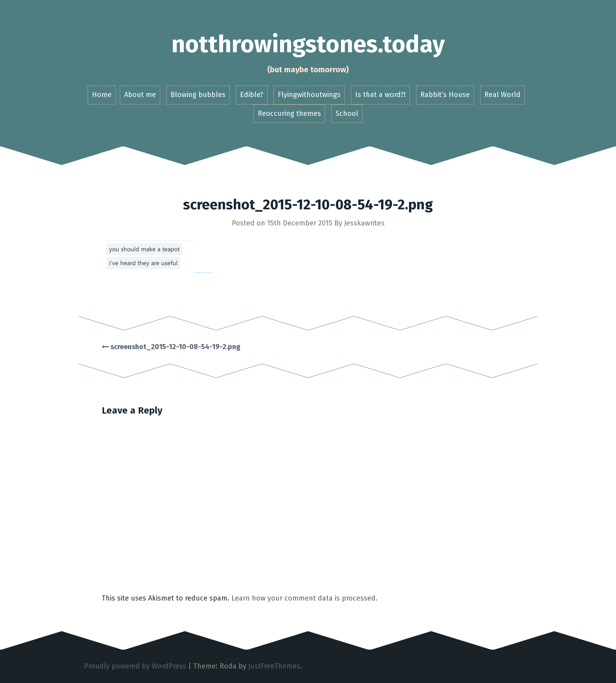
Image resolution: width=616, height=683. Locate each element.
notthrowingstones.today (308, 44)
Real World (502, 95)
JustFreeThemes (274, 666)
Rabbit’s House (445, 95)
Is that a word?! (380, 95)
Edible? (252, 95)
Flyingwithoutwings (309, 95)
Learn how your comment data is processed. (304, 598)
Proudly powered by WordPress (135, 666)
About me (140, 95)
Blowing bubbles (198, 95)
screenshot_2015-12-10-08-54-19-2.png (171, 347)
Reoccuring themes (289, 114)
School (347, 114)
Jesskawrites (364, 223)
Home (102, 95)
